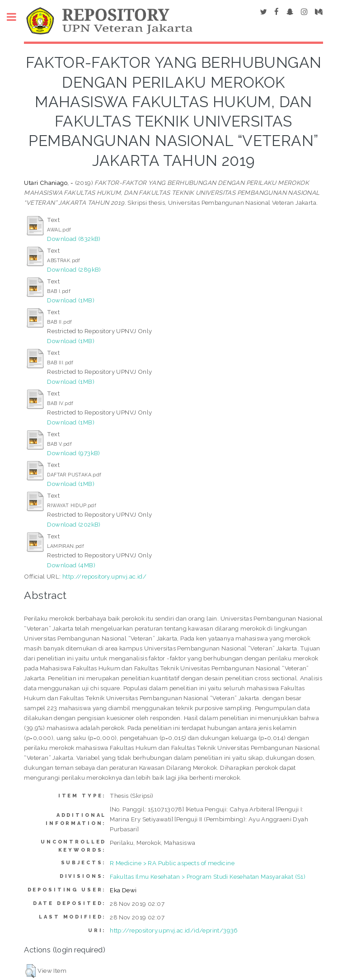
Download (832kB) (74, 239)
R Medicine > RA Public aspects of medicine (172, 863)
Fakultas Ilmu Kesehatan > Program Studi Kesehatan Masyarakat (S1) (208, 876)
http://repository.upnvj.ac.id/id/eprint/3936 (174, 930)
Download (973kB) (73, 453)
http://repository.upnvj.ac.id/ (104, 576)
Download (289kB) (74, 269)
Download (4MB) (71, 565)
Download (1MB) (71, 300)
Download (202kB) (74, 524)
